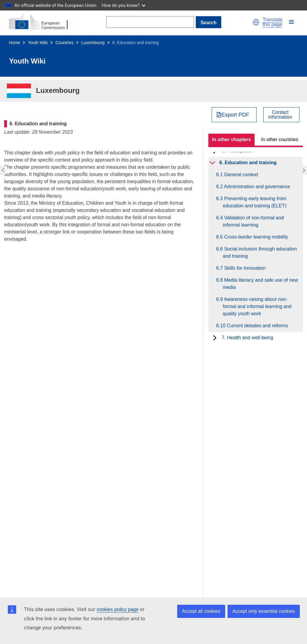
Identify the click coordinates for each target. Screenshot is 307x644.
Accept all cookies (201, 611)
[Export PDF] (234, 115)
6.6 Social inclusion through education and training (260, 252)
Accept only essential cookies (264, 611)
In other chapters (231, 139)
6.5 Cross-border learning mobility (255, 237)
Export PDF (235, 115)
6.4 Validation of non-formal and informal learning (253, 221)
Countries (64, 43)
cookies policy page (118, 609)
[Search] (150, 22)
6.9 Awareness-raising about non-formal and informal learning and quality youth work (257, 306)
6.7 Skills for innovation (244, 268)
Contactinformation (280, 115)
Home (15, 43)
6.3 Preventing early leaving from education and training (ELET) (255, 202)
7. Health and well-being (247, 338)
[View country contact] (281, 115)
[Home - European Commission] (42, 22)
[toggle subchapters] (212, 163)
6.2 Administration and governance (256, 187)
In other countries (280, 139)
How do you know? (124, 5)
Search (209, 23)
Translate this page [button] (273, 22)
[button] (256, 22)
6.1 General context (240, 175)
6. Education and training (248, 163)
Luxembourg (93, 43)
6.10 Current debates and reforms (255, 326)
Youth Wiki (38, 43)
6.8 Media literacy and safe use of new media (260, 284)
